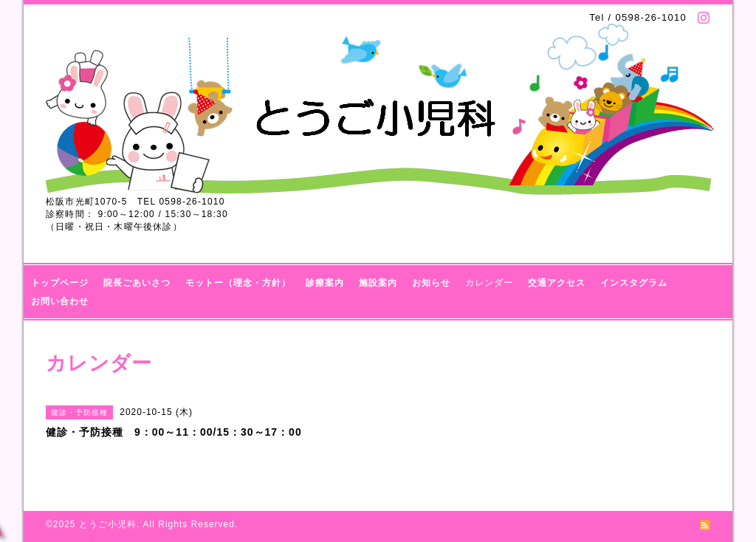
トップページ (60, 283)
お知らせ (431, 283)
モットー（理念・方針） (238, 283)
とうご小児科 (108, 524)
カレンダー (489, 283)
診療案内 (325, 283)
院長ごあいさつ (137, 283)
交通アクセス (557, 283)
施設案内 (378, 283)
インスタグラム (634, 283)
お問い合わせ (60, 301)
